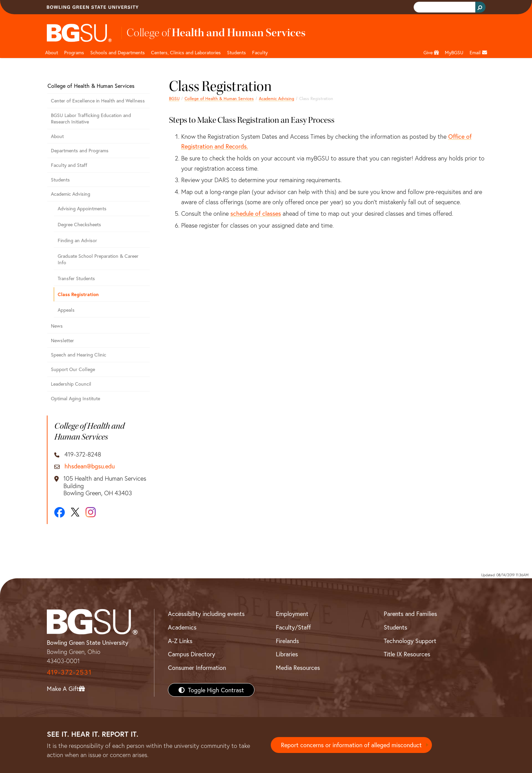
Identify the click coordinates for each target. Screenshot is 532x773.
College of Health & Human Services (219, 98)
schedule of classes (256, 213)
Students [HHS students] (236, 52)
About (57, 136)
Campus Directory (192, 654)
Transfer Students (76, 278)
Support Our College (73, 369)
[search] (444, 7)
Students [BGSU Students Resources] (395, 627)
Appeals (66, 310)
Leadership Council (71, 384)
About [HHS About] (52, 52)
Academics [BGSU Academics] (182, 627)
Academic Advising (277, 98)
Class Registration (78, 294)
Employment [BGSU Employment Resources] (292, 614)
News (57, 326)
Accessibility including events (206, 614)
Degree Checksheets (79, 224)
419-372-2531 (69, 672)
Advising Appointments (82, 208)
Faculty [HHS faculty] (260, 52)
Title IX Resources (407, 654)
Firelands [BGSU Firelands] (287, 641)
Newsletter (62, 340)
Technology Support (410, 641)
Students (60, 180)
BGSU (174, 98)
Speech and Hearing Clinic (79, 355)
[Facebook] (60, 512)
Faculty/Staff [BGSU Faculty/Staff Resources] (293, 627)
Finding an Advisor (77, 240)
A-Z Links (180, 641)
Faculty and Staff (69, 165)
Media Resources (298, 668)
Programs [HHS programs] (74, 52)
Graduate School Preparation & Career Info (98, 259)
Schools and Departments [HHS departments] (118, 52)
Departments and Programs (80, 150)
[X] (75, 512)
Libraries (287, 654)
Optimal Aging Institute (75, 398)
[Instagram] (91, 512)
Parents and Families (410, 614)
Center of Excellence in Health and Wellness (98, 101)
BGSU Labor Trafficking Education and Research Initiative (91, 118)
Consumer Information (197, 668)
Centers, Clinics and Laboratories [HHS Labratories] (186, 52)
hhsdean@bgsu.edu (90, 466)
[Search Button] (480, 7)
